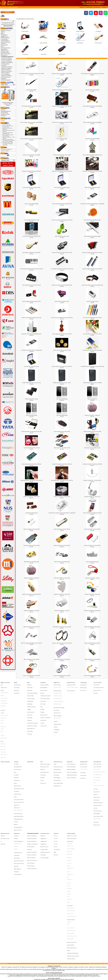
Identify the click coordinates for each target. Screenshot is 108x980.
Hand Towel (3, 732)
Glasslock (69, 814)
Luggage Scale (44, 798)
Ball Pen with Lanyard (45, 742)
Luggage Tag (43, 800)
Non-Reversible (4, 698)
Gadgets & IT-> (5, 36)
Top (1, 7)
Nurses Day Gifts (71, 688)
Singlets (3, 720)
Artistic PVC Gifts (97, 744)
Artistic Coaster (97, 746)
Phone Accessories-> (6, 48)
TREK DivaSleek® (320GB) (62, 415)
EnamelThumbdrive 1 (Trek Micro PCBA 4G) (92, 464)
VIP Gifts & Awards (71, 792)
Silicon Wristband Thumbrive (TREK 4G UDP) (62, 204)
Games (16, 755)
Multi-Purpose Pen (45, 748)
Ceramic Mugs (44, 688)
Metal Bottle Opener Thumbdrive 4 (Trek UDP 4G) (31, 480)
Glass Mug (43, 698)
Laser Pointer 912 (7, 125)
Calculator (16, 794)
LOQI (68, 824)
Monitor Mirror (57, 704)
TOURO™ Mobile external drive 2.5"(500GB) (92, 383)
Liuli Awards (17, 686)
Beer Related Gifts (18, 744)
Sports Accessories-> (6, 54)
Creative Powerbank (71, 744)
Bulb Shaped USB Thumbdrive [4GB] (92, 236)
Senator (69, 834)
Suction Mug (43, 709)
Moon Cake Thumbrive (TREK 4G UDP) (92, 220)
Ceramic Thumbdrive (25, 31)
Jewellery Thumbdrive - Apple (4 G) (92, 415)
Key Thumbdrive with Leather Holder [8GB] (92, 106)
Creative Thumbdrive (44, 31)
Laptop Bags (30, 698)
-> (7, 57)
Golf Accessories (18, 757)
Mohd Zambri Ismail (72, 866)
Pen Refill (42, 752)
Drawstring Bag (31, 694)
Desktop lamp (83, 684)
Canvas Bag (30, 686)
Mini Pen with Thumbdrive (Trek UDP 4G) (92, 318)
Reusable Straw (44, 705)
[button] (83, 7)
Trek (68, 838)
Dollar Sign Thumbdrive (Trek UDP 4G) (62, 350)
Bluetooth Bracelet (58, 690)
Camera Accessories (58, 744)
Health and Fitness (71, 684)
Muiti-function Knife (98, 769)
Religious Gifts (84, 740)
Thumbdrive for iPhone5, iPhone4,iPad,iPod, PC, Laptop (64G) (62, 513)
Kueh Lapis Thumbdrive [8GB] (31, 204)
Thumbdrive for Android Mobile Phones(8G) (92, 350)
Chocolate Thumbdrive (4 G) (31, 513)
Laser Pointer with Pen (99, 686)
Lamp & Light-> (5, 39)
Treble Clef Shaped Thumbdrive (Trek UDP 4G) (62, 252)
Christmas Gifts (84, 746)
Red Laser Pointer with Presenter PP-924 (8, 103)
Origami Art (17, 771)
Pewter (68, 876)
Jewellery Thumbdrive (44, 42)
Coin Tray (96, 760)
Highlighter (17, 808)
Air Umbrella (57, 804)
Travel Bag (29, 719)
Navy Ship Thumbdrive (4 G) (92, 562)
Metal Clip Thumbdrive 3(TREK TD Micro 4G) (31, 318)
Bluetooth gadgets (58, 694)
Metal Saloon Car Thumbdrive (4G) (62, 562)
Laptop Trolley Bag (31, 699)
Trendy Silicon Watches (99, 757)
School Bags (30, 707)
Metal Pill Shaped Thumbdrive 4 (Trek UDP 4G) (31, 643)
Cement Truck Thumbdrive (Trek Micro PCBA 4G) (62, 318)
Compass (3, 794)
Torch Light (83, 688)
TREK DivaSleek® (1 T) (92, 399)
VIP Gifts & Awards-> (6, 80)
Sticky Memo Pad (18, 821)
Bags (28, 682)
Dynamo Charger (58, 748)
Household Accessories (19, 759)
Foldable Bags (30, 696)
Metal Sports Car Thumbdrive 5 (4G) (62, 448)
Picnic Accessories (18, 777)
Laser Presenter (98, 682)
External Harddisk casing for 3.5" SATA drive (62, 366)
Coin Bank (16, 750)
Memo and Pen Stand (19, 812)
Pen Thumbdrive (44, 54)
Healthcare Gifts (71, 682)
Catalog (5, 7)
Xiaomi (69, 842)
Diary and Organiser (19, 798)
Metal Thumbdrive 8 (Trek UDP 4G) (92, 627)
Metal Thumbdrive (80, 42)
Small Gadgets (97, 777)
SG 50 (68, 858)
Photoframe (70, 808)
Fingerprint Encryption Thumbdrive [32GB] (62, 90)
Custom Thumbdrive (62, 31)
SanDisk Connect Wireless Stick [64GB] (31, 155)
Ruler (95, 755)
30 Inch (55, 802)
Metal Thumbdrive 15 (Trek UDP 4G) (62, 529)
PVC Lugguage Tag (98, 750)
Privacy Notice (4, 113)
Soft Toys (16, 783)
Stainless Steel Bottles (45, 707)
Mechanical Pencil (45, 744)
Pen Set (42, 754)
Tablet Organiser (31, 715)
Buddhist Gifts (84, 742)
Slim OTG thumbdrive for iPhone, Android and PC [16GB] (31, 74)
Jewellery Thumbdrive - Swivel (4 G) (31, 610)
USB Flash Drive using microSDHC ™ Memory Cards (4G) (8, 144)
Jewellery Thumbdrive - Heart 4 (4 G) (31, 497)
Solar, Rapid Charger (58, 755)
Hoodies (2, 692)
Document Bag (30, 692)
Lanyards (3, 702)
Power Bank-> (4, 49)
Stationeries (17, 792)
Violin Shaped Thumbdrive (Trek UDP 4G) (92, 334)
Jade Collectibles (71, 872)
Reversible (3, 699)
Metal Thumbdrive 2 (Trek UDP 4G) (62, 659)
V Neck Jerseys (4, 722)
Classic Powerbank (71, 742)
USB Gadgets (57, 716)
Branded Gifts (70, 798)
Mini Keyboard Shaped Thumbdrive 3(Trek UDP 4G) (31, 269)
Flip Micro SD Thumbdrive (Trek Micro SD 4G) (62, 122)
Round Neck (3, 714)
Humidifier (16, 761)
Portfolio (16, 804)
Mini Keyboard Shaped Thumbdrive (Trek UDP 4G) (62, 269)
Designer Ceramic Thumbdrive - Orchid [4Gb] (62, 74)
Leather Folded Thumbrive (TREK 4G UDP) (31, 301)
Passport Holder (44, 804)
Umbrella (56, 792)
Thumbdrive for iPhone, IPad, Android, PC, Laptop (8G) (92, 204)
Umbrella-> (4, 78)
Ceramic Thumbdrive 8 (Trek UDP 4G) (62, 676)
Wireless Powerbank (72, 752)
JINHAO (69, 816)
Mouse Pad (69, 806)
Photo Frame (17, 773)
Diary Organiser (18, 800)
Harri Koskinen (71, 860)
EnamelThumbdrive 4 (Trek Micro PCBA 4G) (31, 464)
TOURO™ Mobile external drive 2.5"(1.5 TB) (31, 383)
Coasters (42, 690)
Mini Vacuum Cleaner (19, 814)
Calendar (16, 796)
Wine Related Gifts (18, 787)
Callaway (69, 812)
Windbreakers (4, 696)
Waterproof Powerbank (72, 750)
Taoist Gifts (83, 752)
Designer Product (71, 854)
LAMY (68, 820)
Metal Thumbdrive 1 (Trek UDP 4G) (92, 659)
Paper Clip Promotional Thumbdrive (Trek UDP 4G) (8, 140)
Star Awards (17, 690)
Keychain (96, 764)
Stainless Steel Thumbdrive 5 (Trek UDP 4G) (62, 643)
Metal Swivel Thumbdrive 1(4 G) (62, 301)
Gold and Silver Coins (72, 870)
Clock (15, 748)
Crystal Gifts (70, 844)
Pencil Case (30, 705)
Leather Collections (6, 42)
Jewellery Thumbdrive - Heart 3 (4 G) (62, 578)
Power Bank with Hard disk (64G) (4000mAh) (31, 334)
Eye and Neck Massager (59, 700)
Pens (42, 740)
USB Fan (56, 714)
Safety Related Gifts (18, 781)
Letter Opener (17, 810)
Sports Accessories (5, 792)
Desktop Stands (57, 746)
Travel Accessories (45, 792)
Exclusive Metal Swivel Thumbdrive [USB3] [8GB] (31, 122)
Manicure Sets (97, 766)
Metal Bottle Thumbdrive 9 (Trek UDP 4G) (62, 627)
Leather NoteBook (71, 804)
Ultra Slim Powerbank (72, 748)
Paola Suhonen (70, 868)
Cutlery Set (16, 752)
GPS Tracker (56, 702)
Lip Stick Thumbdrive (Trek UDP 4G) (31, 448)
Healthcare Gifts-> (6, 38)
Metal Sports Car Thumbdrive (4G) (31, 562)
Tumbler (42, 711)
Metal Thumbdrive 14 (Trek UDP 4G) (92, 529)
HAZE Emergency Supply (73, 686)
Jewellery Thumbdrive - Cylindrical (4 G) (92, 480)
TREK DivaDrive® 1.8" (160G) (31, 399)
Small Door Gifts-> (5, 52)
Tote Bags (69, 826)
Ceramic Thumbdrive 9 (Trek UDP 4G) (31, 676)
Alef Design (70, 800)
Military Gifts (4, 45)
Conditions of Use (5, 114)
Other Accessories (44, 802)
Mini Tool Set (96, 767)
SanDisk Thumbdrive (62, 54)
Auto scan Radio (57, 684)
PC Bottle (42, 701)
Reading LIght (83, 686)
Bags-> (3, 33)
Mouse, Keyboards (58, 706)
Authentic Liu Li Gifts (72, 794)
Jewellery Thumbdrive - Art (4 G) (92, 578)
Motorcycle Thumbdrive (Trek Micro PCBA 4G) (62, 171)
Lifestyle (16, 740)
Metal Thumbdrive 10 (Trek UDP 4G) (31, 627)
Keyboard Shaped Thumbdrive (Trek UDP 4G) (92, 269)
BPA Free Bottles (44, 686)
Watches (16, 785)
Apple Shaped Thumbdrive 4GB (62, 236)
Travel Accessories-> (6, 77)
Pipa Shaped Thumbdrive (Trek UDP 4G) (31, 252)
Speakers (56, 710)
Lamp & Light (83, 682)
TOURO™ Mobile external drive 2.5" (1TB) (62, 383)
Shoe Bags (29, 709)
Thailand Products (71, 882)
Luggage (29, 701)
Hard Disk (25, 42)
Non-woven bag (31, 703)
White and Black (97, 781)
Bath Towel (3, 726)
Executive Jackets (4, 690)
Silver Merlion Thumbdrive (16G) (31, 366)
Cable (55, 742)
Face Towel (3, 728)
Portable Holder (57, 754)
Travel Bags (43, 808)
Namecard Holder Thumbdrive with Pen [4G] (31, 431)
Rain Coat (56, 808)
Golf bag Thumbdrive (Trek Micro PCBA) (92, 431)
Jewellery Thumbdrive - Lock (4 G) (62, 610)
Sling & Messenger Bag (32, 711)
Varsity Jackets (4, 694)
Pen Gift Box (43, 750)
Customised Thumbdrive (99, 748)
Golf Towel (3, 730)
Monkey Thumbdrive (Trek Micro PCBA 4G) (31, 171)
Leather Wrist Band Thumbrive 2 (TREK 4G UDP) (92, 285)
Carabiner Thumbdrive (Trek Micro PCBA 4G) (92, 171)
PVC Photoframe (97, 752)
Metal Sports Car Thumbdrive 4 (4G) (92, 448)
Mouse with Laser (97, 688)
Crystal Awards (17, 684)
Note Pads (16, 816)
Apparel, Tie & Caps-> (6, 30)
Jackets (2, 688)
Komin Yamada (71, 864)
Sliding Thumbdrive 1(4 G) (92, 301)
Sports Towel (3, 734)
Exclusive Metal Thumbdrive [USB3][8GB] (92, 122)
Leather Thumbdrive (62, 42)
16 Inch (55, 794)
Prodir (68, 830)
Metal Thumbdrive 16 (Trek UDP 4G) (31, 529)
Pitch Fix (69, 828)
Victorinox (69, 840)
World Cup (3, 800)
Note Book (16, 802)
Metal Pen (43, 746)
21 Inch (55, 796)
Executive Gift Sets (18, 806)
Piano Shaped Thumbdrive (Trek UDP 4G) (31, 285)
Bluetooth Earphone (58, 692)
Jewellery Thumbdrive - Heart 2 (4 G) (62, 594)
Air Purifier (16, 742)
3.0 (54, 720)
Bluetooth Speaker (58, 698)
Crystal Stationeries (71, 852)
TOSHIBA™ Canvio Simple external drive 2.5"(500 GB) (92, 366)
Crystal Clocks (70, 850)
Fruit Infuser (43, 696)
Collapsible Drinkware (45, 692)
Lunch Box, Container (19, 767)
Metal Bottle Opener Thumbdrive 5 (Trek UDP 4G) (62, 480)
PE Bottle (42, 703)
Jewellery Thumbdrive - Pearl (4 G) (92, 594)
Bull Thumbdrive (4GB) (62, 139)
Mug (41, 699)
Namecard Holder (98, 771)
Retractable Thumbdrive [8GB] (92, 90)
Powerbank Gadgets (71, 746)
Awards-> (3, 32)
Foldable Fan (17, 754)
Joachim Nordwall (71, 862)
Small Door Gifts (97, 740)
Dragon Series (70, 818)
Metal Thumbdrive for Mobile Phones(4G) (92, 513)
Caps (2, 684)
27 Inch (55, 800)
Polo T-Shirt (3, 708)
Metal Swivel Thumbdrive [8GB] (92, 139)
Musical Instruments (98, 42)
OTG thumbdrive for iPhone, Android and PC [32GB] (92, 74)
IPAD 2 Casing (70, 802)
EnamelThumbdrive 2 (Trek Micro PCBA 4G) (62, 464)
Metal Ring (16, 688)
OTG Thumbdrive (25, 54)
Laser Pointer (96, 684)
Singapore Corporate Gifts (73, 878)
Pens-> (3, 46)
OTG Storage (56, 750)
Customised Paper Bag (32, 690)
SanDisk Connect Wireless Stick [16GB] (62, 155)
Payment (3, 110)
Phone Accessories (58, 740)
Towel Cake (3, 736)
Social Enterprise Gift (98, 779)
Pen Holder (16, 820)
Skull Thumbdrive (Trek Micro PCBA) (62, 431)
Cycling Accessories (5, 796)
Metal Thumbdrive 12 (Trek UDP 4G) (62, 545)
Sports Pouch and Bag (32, 713)
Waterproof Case (57, 757)
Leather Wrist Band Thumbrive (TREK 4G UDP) (62, 285)
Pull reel (95, 773)
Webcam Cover (97, 785)
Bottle (55, 806)
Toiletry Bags (30, 717)
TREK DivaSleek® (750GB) (31, 415)
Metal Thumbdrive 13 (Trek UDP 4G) (31, 545)
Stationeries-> (4, 55)
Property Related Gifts (19, 779)
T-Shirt (2, 704)
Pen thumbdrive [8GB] (31, 90)
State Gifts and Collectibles (73, 880)
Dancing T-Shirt (4, 706)
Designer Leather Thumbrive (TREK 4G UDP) (62, 106)
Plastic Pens (43, 755)
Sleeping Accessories (45, 806)
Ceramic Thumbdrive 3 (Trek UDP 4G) (8, 126)
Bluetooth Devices (58, 688)
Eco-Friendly (96, 762)
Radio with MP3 (57, 686)
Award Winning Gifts (72, 796)
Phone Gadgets (57, 752)
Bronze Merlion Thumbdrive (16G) (62, 187)
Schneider (69, 832)
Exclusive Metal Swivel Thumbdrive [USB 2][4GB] (31, 139)
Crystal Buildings (71, 848)
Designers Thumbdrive (80, 31)
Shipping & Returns (6, 111)
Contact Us (4, 116)
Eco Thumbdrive (98, 31)
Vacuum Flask (44, 713)
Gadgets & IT (57, 682)
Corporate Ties (4, 686)
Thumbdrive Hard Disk (12, 7)
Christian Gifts (84, 744)
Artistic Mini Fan (97, 742)
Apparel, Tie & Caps (5, 682)
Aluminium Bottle (44, 684)
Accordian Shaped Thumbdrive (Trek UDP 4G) (92, 252)
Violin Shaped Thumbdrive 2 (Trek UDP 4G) (62, 334)
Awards (16, 682)
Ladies (15, 765)
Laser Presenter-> (5, 41)
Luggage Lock (43, 796)
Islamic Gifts (83, 750)
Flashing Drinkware (45, 694)
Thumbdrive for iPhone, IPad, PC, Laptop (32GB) (31, 350)
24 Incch (56, 798)
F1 (1, 798)
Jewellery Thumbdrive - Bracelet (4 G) (62, 497)
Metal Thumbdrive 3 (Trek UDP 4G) (31, 659)
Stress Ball (96, 783)
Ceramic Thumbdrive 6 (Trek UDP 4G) (92, 676)
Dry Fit (2, 712)
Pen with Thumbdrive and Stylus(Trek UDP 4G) (62, 220)
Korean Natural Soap (72, 874)
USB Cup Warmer (58, 712)
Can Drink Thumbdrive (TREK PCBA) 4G (8, 133)
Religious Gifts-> (5, 51)
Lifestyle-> (4, 43)
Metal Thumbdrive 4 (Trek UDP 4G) (92, 643)
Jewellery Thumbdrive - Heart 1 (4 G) (92, 497)
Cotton (2, 710)
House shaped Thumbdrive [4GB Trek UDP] (92, 155)
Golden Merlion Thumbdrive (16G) (92, 187)
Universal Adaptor (45, 809)
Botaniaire (69, 810)
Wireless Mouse (57, 708)
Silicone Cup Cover (98, 775)
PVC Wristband (97, 754)
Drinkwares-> (4, 35)
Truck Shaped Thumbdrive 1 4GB (31, 220)
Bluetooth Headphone (58, 696)
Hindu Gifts (83, 748)
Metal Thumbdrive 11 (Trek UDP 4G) (92, 545)
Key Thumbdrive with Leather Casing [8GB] (31, 106)
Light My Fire (70, 822)
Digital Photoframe (18, 775)
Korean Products (18, 763)
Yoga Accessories (18, 789)
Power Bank (70, 740)
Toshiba (69, 836)
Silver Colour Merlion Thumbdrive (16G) (31, 187)
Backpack (29, 684)
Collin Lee (69, 856)
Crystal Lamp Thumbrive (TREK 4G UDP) (31, 236)
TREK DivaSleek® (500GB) (62, 399)
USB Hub (56, 718)
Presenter (96, 690)
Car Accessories (17, 746)
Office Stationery (17, 818)
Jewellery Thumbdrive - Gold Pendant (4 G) (31, 594)
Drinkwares (43, 682)
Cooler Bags (30, 688)
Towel (2, 725)
